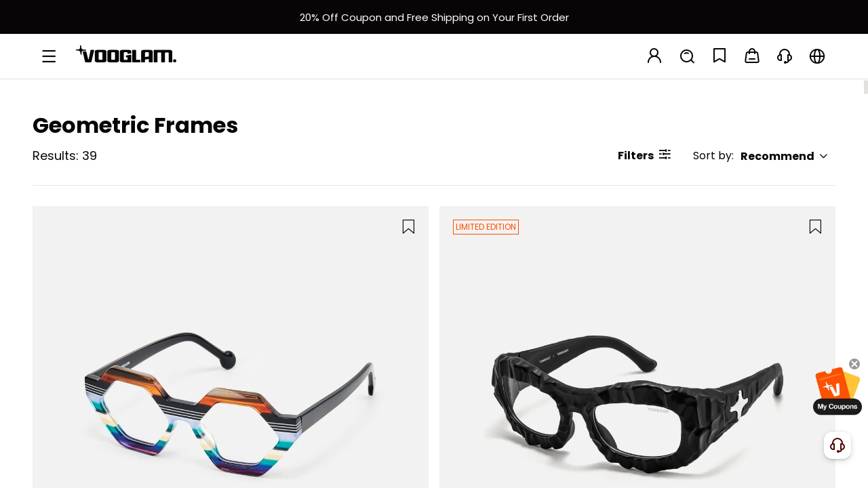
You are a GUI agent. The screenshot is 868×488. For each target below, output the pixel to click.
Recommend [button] (785, 156)
